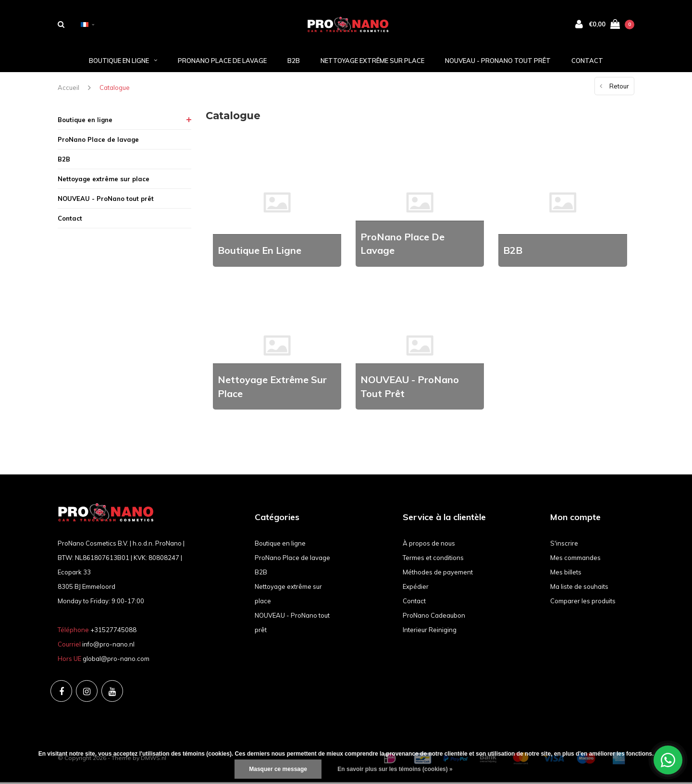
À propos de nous (429, 545)
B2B (294, 62)
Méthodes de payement (438, 574)
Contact (587, 62)
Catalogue (115, 89)
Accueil (68, 89)
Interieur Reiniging (430, 632)
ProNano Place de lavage (222, 62)
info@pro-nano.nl (108, 646)
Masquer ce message (278, 769)
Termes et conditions (433, 560)
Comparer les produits (583, 603)
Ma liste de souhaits (579, 588)
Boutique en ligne (123, 62)
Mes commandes (575, 560)
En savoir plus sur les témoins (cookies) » (395, 769)
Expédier (416, 588)
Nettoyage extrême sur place (372, 62)
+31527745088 (113, 632)
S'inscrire (564, 545)
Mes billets (566, 574)
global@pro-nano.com (116, 660)
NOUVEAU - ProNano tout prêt (498, 62)
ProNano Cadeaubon (434, 617)
